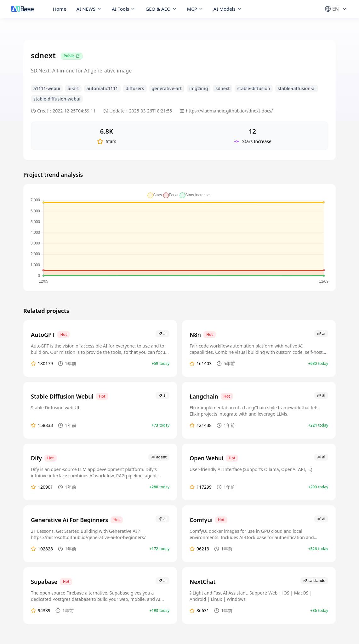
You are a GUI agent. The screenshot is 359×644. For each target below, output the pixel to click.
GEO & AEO (161, 9)
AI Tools (124, 9)
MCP (195, 9)
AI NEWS (89, 9)
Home (60, 9)
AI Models (228, 9)
